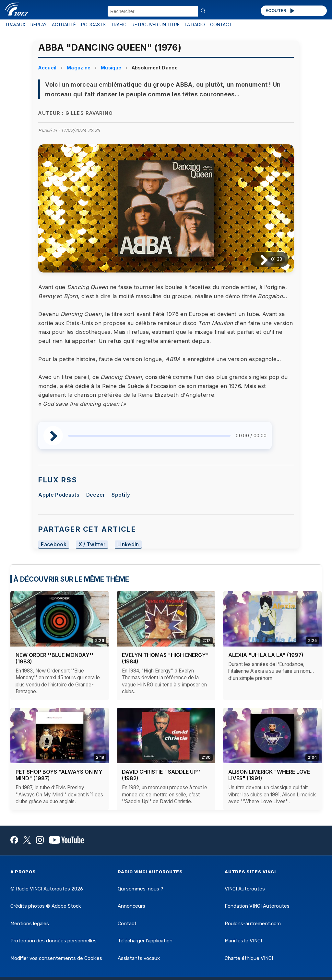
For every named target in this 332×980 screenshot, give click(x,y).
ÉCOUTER (281, 11)
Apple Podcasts (59, 495)
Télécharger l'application (145, 941)
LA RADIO (195, 25)
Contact (127, 924)
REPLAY (39, 25)
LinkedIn (128, 544)
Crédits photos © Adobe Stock (46, 906)
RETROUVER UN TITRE (156, 25)
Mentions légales (30, 924)
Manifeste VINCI (243, 941)
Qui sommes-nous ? (141, 889)
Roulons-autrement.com (253, 924)
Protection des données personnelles (53, 941)
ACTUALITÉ (64, 25)
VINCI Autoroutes (245, 889)
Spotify (121, 495)
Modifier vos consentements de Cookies (56, 958)
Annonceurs (131, 906)
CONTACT (221, 25)
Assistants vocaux (139, 958)
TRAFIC (119, 25)
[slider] (149, 436)
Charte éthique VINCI (249, 958)
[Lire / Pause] (259, 259)
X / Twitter (92, 544)
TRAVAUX (15, 25)
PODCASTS (93, 25)
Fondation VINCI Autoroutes (257, 906)
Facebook (54, 544)
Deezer (96, 495)
